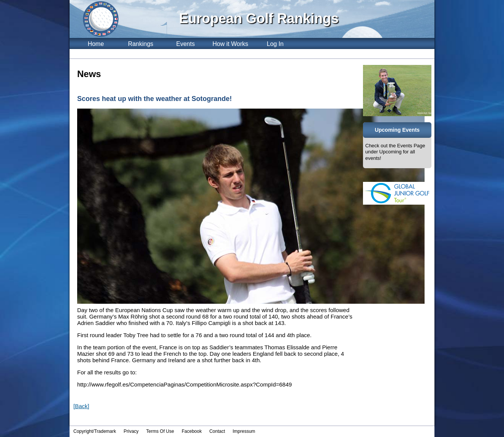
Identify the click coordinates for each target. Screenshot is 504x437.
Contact (217, 431)
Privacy (131, 431)
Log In (275, 44)
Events (186, 44)
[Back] (81, 406)
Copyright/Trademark (95, 431)
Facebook (192, 431)
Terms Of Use (160, 431)
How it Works (230, 44)
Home (96, 44)
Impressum (244, 431)
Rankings (141, 44)
